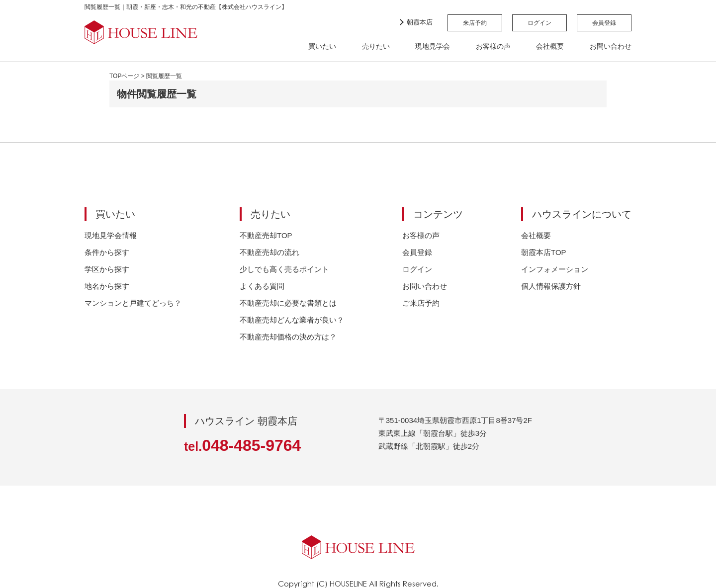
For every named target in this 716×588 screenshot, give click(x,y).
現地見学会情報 (111, 235)
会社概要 (550, 46)
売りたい (376, 46)
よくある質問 (262, 286)
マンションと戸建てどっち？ (133, 303)
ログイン (539, 23)
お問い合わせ (611, 46)
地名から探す (107, 286)
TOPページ (124, 76)
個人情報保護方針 (551, 286)
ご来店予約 (421, 303)
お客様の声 (493, 46)
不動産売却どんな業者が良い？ (292, 320)
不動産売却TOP (266, 235)
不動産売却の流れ (269, 252)
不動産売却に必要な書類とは (288, 303)
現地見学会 (433, 46)
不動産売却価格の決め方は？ (288, 337)
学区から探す (107, 269)
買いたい (322, 46)
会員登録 (604, 23)
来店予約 (475, 23)
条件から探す (107, 252)
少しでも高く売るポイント (284, 269)
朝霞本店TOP (544, 252)
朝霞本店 (420, 22)
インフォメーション (555, 269)
